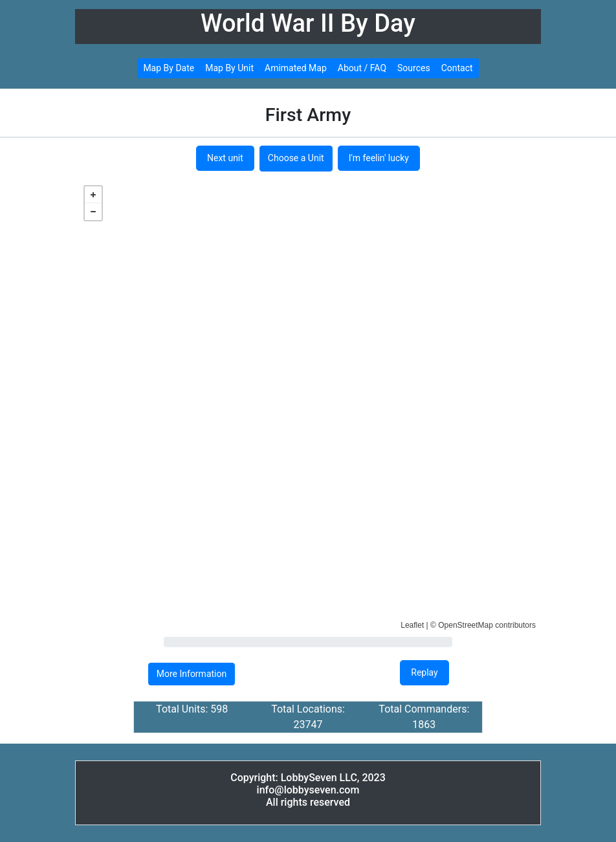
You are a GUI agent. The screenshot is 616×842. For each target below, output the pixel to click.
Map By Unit (229, 68)
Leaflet (412, 625)
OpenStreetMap (466, 625)
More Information (192, 674)
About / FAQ (362, 68)
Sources (414, 68)
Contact (457, 68)
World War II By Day (308, 23)
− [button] (93, 212)
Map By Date (169, 68)
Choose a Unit (296, 158)
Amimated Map (296, 68)
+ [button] (93, 195)
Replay (424, 672)
